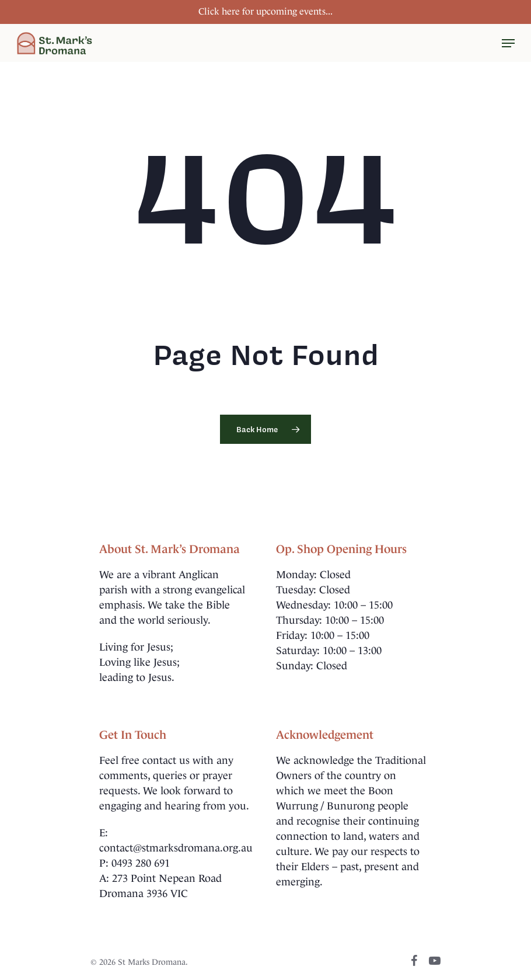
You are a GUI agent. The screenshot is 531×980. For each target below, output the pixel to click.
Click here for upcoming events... (265, 11)
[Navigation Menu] (508, 43)
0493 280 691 (141, 863)
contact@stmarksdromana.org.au (176, 848)
